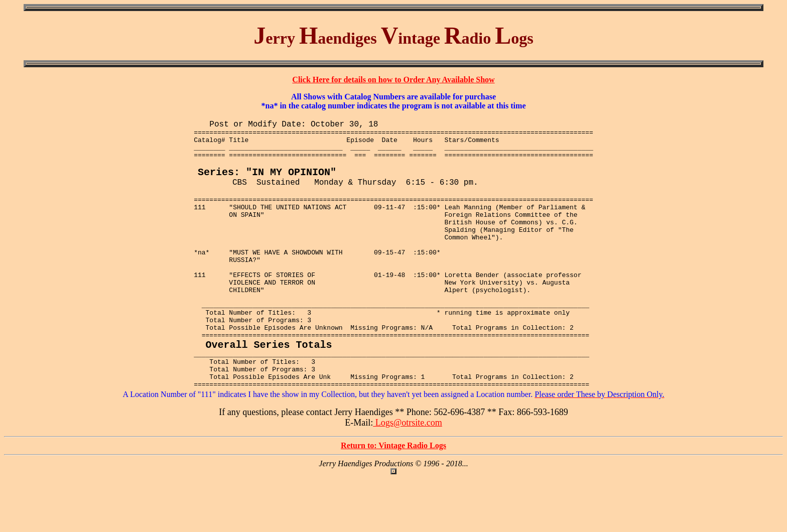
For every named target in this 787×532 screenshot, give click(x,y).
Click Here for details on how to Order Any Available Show (393, 80)
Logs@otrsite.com (408, 476)
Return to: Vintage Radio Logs (393, 499)
